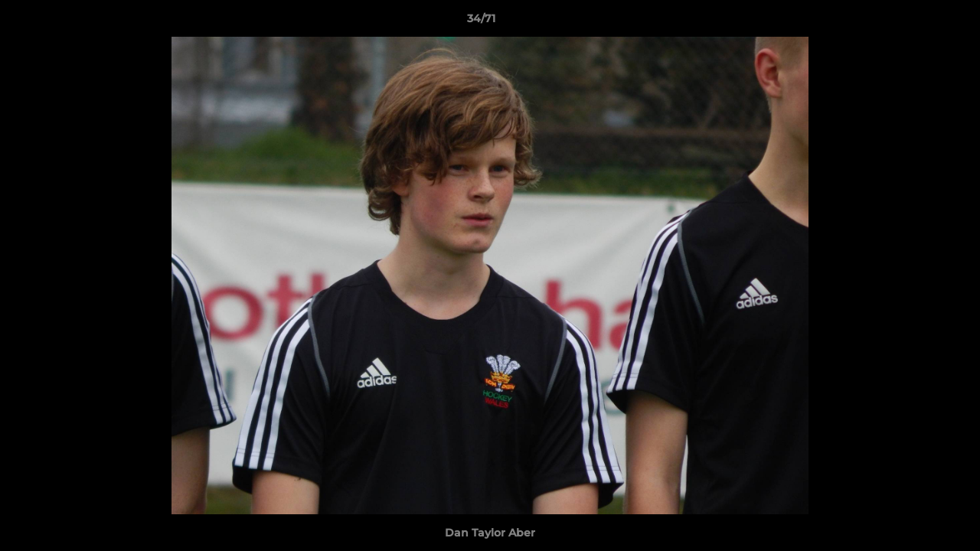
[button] (916, 22)
